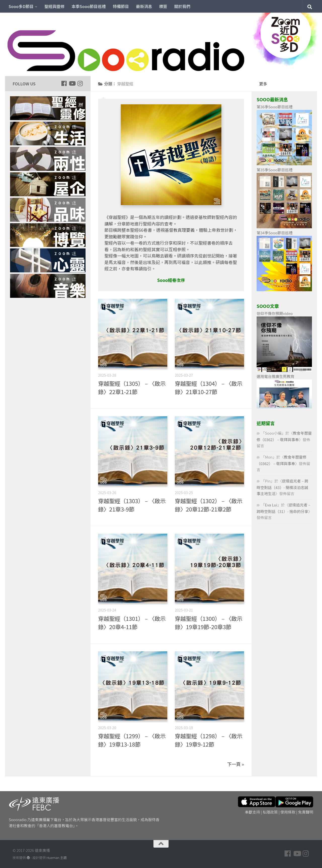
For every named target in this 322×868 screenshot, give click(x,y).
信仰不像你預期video (275, 313)
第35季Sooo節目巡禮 (275, 170)
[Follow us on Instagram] (80, 83)
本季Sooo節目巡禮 (89, 6)
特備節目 (121, 6)
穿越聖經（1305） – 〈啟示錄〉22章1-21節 (132, 387)
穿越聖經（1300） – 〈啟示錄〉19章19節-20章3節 (209, 622)
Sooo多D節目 (21, 6)
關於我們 (182, 6)
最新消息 (144, 6)
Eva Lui (271, 505)
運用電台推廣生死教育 (275, 376)
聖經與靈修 (54, 6)
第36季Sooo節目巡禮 (275, 107)
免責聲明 (306, 812)
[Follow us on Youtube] (72, 83)
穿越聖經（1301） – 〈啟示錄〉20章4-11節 (132, 622)
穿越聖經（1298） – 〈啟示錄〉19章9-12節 (209, 740)
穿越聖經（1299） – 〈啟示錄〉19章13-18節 (132, 740)
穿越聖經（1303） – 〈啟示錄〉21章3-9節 (132, 505)
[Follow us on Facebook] (64, 83)
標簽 (163, 6)
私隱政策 (270, 812)
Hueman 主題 (57, 858)
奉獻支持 (253, 812)
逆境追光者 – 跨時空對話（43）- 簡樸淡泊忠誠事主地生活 (283, 487)
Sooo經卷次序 (171, 280)
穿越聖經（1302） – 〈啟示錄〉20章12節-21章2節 (209, 505)
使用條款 (288, 812)
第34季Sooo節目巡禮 (275, 233)
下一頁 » (236, 764)
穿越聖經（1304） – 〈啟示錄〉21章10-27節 (209, 387)
